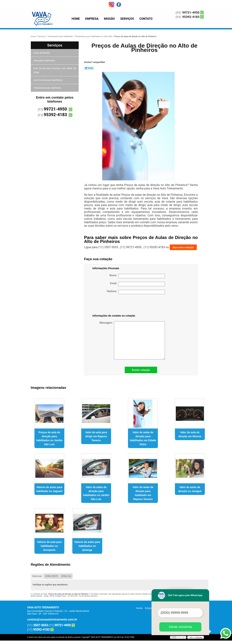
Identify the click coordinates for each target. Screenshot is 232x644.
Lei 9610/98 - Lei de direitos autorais (83, 596)
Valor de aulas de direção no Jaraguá (190, 489)
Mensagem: (132, 340)
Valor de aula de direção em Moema (190, 434)
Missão (109, 19)
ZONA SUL (66, 576)
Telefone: (136, 292)
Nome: (137, 276)
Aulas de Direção (42, 53)
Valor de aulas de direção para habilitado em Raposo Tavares (143, 493)
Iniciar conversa (180, 627)
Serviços (127, 19)
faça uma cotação (183, 247)
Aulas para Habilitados (45, 61)
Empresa (92, 19)
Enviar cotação (141, 370)
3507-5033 (41, 625)
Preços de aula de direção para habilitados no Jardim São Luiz (49, 438)
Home (76, 19)
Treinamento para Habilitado (47, 88)
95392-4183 (191, 17)
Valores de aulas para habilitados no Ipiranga (87, 546)
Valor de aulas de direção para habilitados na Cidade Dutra (143, 438)
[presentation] (115, 305)
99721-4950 (191, 12)
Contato (146, 19)
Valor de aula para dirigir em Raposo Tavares (96, 436)
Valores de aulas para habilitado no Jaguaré (49, 489)
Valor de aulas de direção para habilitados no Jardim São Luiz (96, 493)
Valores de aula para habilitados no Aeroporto (49, 546)
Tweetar (89, 68)
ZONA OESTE (52, 576)
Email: (137, 284)
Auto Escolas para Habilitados (48, 80)
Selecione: (37, 576)
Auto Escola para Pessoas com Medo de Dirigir (55, 70)
